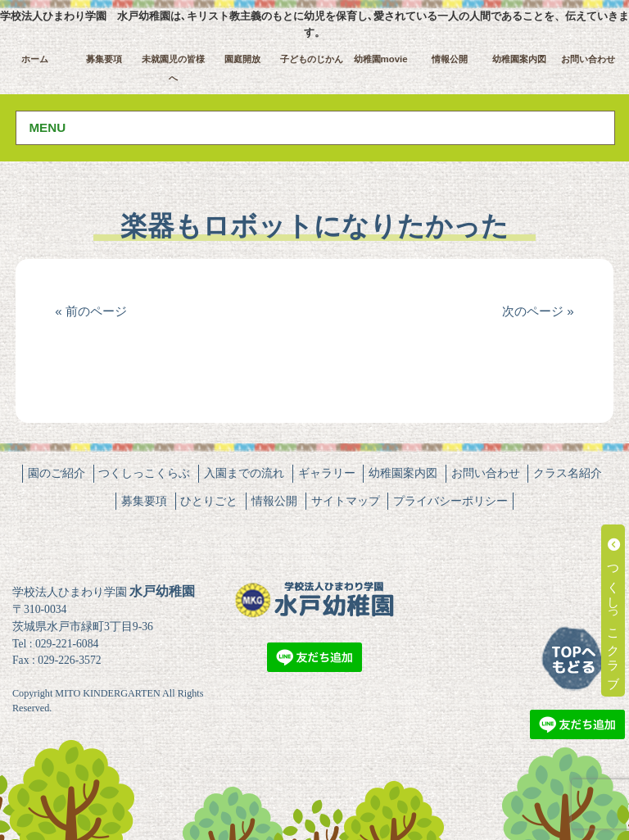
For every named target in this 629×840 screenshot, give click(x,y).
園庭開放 (242, 59)
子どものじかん (312, 59)
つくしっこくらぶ (144, 473)
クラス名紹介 (568, 473)
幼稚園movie (381, 59)
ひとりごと (209, 501)
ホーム (35, 59)
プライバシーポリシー (450, 501)
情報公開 (450, 59)
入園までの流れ (244, 473)
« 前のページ (91, 311)
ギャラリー (327, 473)
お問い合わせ (588, 59)
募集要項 (104, 59)
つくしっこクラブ (614, 611)
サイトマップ (346, 501)
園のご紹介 (57, 473)
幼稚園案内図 (519, 59)
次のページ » (538, 311)
